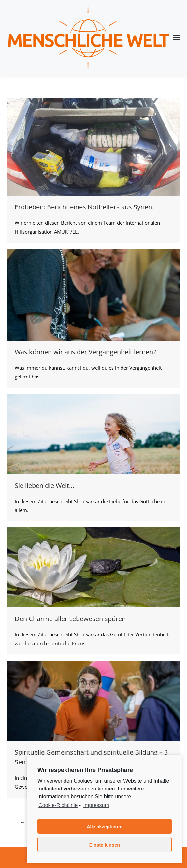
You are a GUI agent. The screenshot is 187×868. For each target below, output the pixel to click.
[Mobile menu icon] (177, 37)
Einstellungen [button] (105, 845)
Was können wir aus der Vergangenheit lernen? (85, 352)
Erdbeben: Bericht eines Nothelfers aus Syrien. (84, 207)
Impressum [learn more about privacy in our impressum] (96, 805)
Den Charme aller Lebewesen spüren (70, 619)
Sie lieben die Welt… (44, 485)
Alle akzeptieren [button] (105, 827)
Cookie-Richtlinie (58, 805)
